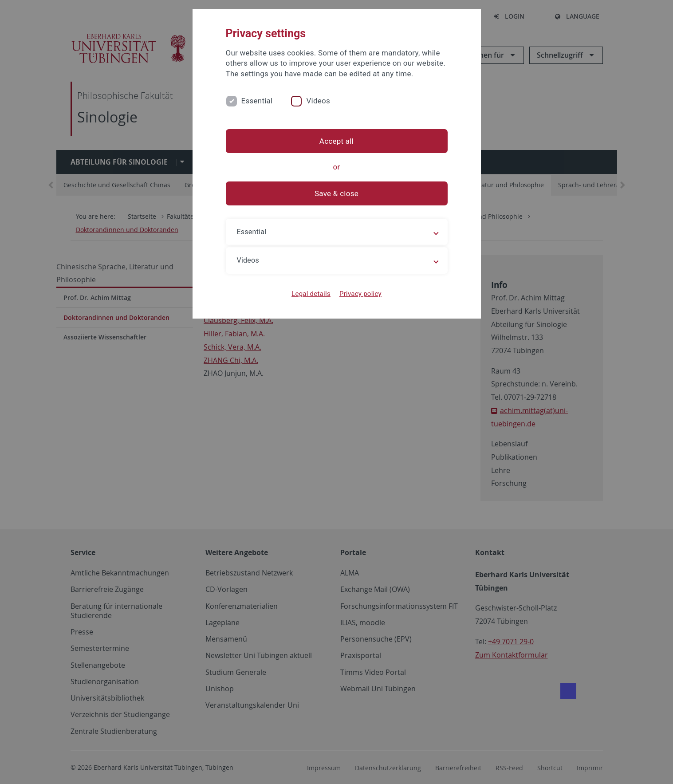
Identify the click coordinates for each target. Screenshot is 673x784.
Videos (318, 101)
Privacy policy (360, 294)
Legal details (311, 294)
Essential (257, 101)
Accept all (336, 141)
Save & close (336, 193)
